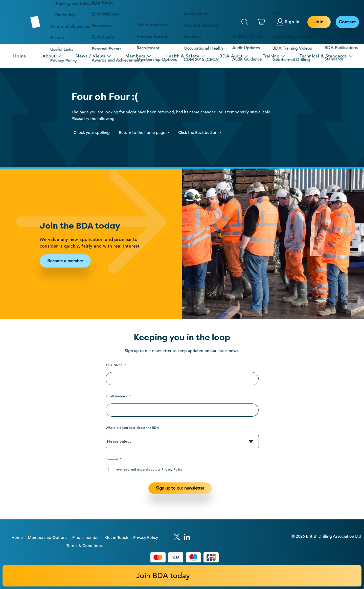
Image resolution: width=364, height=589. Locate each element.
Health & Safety (183, 56)
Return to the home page (142, 133)
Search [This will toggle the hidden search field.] (245, 22)
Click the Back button (198, 133)
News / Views (91, 56)
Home (19, 56)
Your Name (116, 365)
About (49, 56)
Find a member (86, 538)
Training (271, 56)
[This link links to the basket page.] (262, 22)
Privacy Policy (146, 538)
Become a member (65, 261)
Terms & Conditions (85, 546)
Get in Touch (117, 538)
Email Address (118, 396)
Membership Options (48, 538)
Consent (114, 459)
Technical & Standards (323, 56)
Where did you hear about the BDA (132, 428)
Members (135, 56)
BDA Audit (231, 56)
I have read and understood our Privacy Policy (147, 469)
